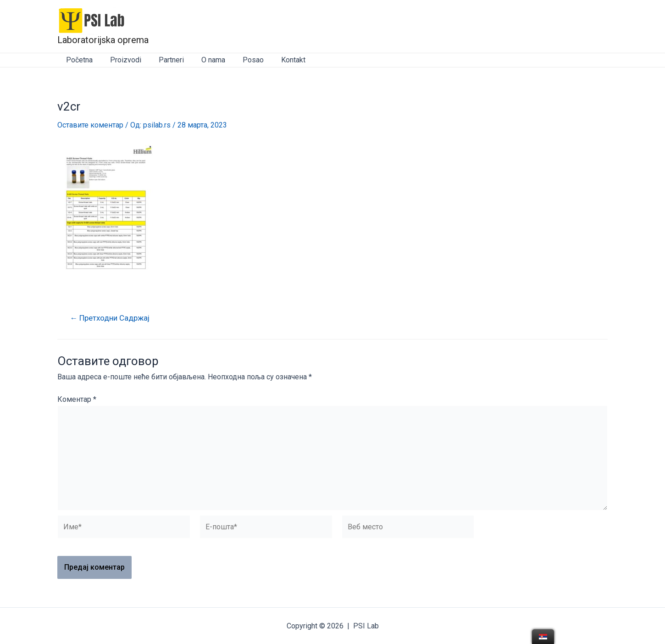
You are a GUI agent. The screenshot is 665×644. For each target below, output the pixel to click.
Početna (78, 60)
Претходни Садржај (111, 318)
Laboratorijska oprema (103, 40)
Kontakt (278, 60)
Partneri (164, 60)
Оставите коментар (90, 125)
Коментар (77, 399)
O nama (204, 60)
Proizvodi (122, 60)
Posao (241, 60)
